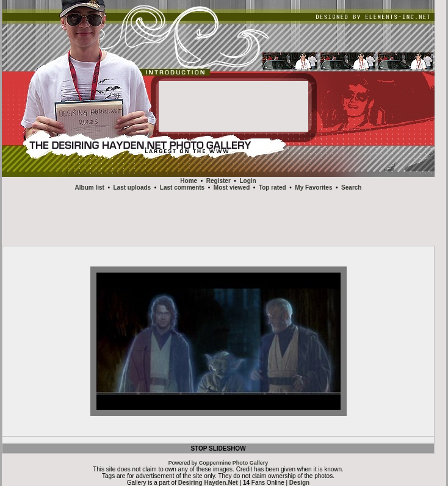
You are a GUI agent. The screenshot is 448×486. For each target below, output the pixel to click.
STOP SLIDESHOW (218, 448)
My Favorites (313, 188)
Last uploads (132, 188)
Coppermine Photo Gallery (234, 463)
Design (299, 483)
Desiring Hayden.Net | (211, 483)
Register (219, 181)
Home (189, 181)
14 (246, 483)
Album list (90, 188)
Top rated (273, 188)
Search (351, 188)
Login (247, 181)
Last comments (182, 188)
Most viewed (232, 188)
